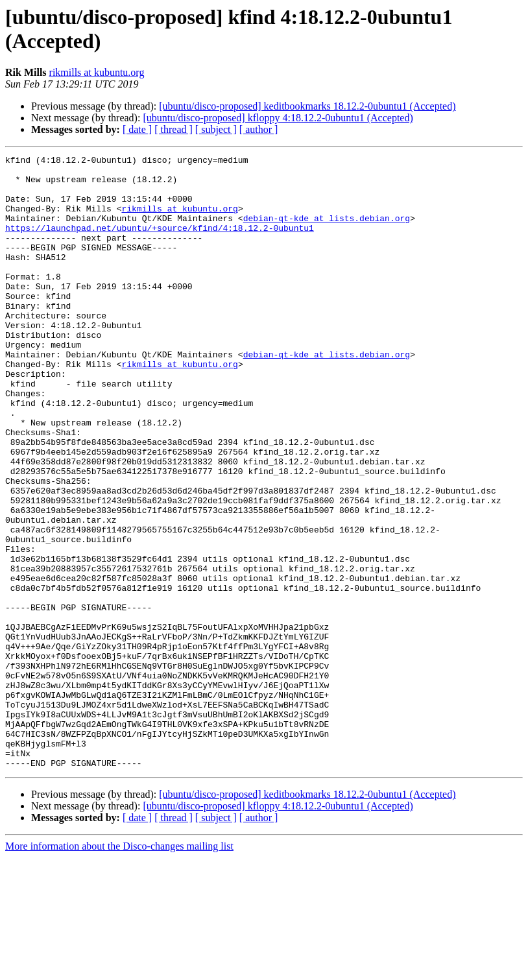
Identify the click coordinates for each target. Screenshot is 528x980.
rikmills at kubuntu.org (97, 72)
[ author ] (259, 129)
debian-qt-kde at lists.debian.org (327, 232)
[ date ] (137, 129)
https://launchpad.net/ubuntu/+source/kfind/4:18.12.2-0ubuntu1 (160, 243)
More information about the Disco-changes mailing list (119, 969)
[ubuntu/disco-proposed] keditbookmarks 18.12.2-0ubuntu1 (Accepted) (307, 106)
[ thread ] (174, 129)
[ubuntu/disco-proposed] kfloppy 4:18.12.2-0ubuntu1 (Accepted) (278, 118)
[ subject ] (216, 129)
